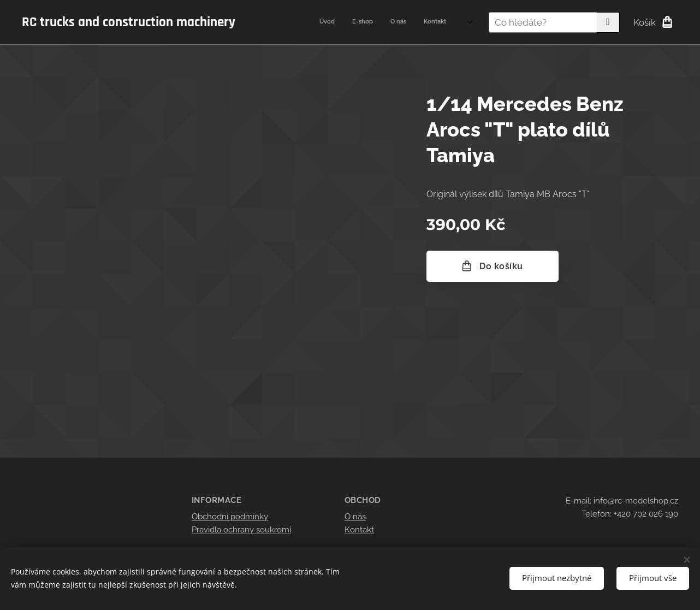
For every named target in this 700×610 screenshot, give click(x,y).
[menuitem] (397, 22)
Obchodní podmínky (230, 516)
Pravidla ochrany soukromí (241, 530)
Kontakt (359, 530)
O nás (355, 516)
